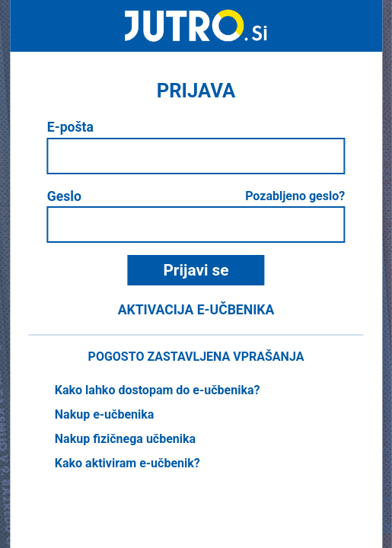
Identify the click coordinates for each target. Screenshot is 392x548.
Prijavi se (196, 270)
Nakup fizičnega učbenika (125, 439)
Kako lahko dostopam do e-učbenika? (158, 390)
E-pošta (70, 127)
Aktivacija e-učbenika (196, 310)
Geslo (64, 196)
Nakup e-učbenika (105, 414)
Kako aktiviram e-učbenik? (127, 463)
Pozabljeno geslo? (295, 196)
